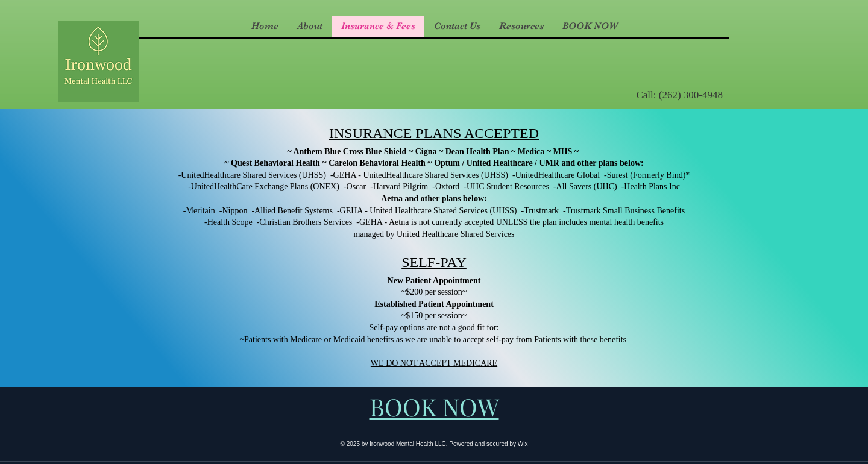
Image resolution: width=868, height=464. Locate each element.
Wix (523, 444)
